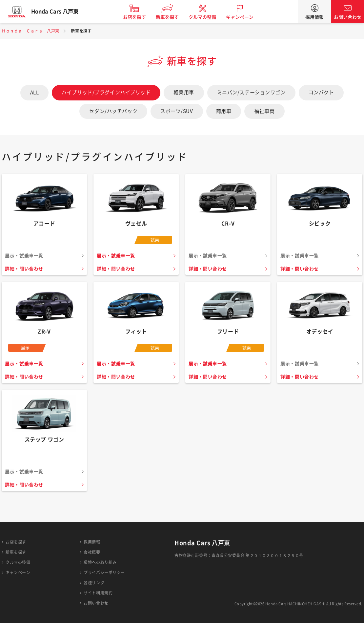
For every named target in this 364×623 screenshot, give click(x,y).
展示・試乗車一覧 (117, 256)
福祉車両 (264, 111)
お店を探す (140, 17)
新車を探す (173, 17)
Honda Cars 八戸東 (61, 11)
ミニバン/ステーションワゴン (251, 92)
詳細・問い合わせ (26, 269)
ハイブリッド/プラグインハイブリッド (106, 92)
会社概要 (92, 552)
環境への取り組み (100, 562)
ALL (35, 92)
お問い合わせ (348, 17)
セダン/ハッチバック (113, 111)
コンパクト (321, 92)
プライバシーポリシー (104, 572)
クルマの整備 (208, 17)
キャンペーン (246, 17)
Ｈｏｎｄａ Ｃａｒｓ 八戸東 (30, 31)
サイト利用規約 (98, 593)
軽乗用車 (184, 92)
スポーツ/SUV (177, 111)
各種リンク (94, 583)
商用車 (224, 111)
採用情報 (314, 17)
